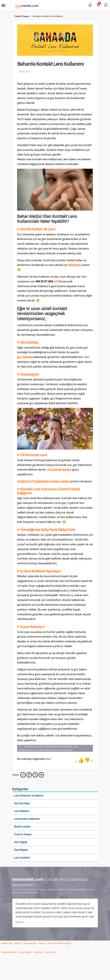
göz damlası (25, 357)
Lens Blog (38, 952)
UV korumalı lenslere (59, 469)
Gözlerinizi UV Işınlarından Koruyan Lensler (43, 481)
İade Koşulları (30, 943)
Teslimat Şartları (9, 952)
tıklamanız (74, 265)
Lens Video (50, 952)
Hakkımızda (7, 943)
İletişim (18, 943)
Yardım (42, 943)
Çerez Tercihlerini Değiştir (59, 943)
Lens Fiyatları (25, 952)
